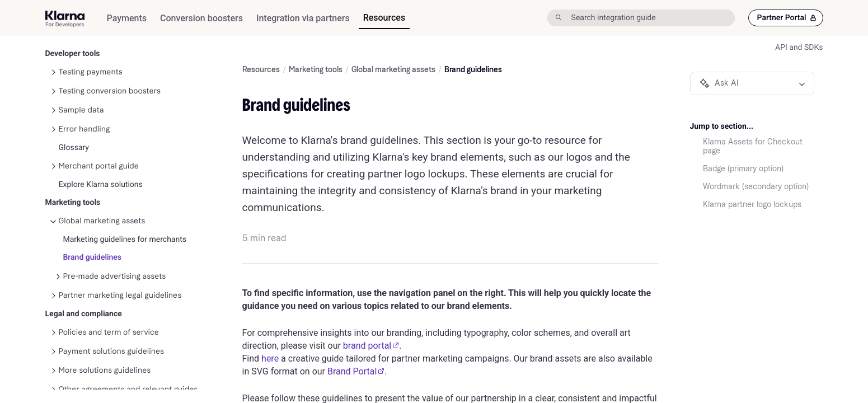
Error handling (85, 115)
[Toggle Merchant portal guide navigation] (53, 152)
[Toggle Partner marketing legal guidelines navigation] (53, 282)
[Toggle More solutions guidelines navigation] (53, 357)
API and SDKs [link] (799, 48)
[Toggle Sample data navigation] (53, 96)
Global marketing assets (102, 207)
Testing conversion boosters (110, 77)
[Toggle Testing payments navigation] (53, 58)
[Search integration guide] (652, 18)
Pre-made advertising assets (115, 262)
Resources (261, 70)
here (270, 359)
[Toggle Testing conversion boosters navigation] (53, 77)
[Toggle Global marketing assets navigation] (53, 207)
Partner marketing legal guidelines (120, 281)
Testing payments (91, 58)
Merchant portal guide (99, 152)
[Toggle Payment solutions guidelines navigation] (53, 338)
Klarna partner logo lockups (752, 205)
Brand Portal (356, 371)
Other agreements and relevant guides (128, 375)
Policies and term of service (109, 318)
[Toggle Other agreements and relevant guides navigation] (53, 376)
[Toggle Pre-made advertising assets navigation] (58, 263)
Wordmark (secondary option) (756, 187)
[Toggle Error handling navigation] (53, 115)
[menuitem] (127, 18)
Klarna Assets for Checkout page (753, 147)
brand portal (371, 346)
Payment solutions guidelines (111, 337)
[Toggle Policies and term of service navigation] (53, 318)
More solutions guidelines (105, 356)
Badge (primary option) (743, 169)
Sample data (81, 96)
